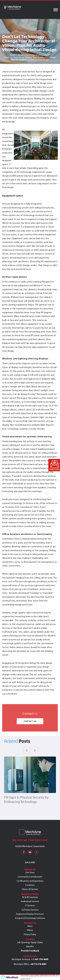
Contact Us (30, 721)
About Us (30, 869)
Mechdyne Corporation (30, 840)
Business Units (30, 894)
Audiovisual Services (30, 901)
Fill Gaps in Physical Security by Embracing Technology (26, 800)
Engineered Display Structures (30, 914)
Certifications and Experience (30, 881)
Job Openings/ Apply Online (30, 942)
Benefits (30, 946)
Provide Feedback (30, 951)
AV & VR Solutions (30, 897)
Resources (30, 923)
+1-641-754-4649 (40, 959)
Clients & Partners (30, 889)
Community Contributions (30, 877)
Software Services (30, 910)
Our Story (30, 873)
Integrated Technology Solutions (30, 918)
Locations (30, 885)
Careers (30, 939)
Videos (30, 930)
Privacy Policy (30, 934)
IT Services (30, 906)
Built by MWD (30, 862)
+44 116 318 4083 (38, 964)
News (30, 926)
